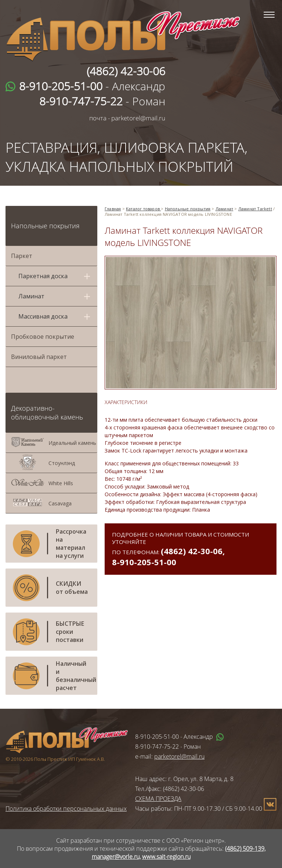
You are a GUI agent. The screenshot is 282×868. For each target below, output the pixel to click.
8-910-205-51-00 (144, 562)
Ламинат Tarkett (255, 209)
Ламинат (224, 209)
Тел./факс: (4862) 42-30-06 (170, 789)
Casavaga (60, 503)
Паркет (22, 256)
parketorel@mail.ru (179, 756)
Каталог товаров (143, 209)
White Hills (61, 483)
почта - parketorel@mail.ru (127, 118)
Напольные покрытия (45, 226)
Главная (113, 209)
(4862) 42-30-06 (192, 551)
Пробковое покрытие (43, 337)
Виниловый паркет (39, 357)
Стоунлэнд (62, 463)
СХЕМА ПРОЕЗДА (158, 799)
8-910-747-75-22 (157, 747)
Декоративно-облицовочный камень (47, 413)
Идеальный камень (72, 443)
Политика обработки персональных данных (66, 809)
